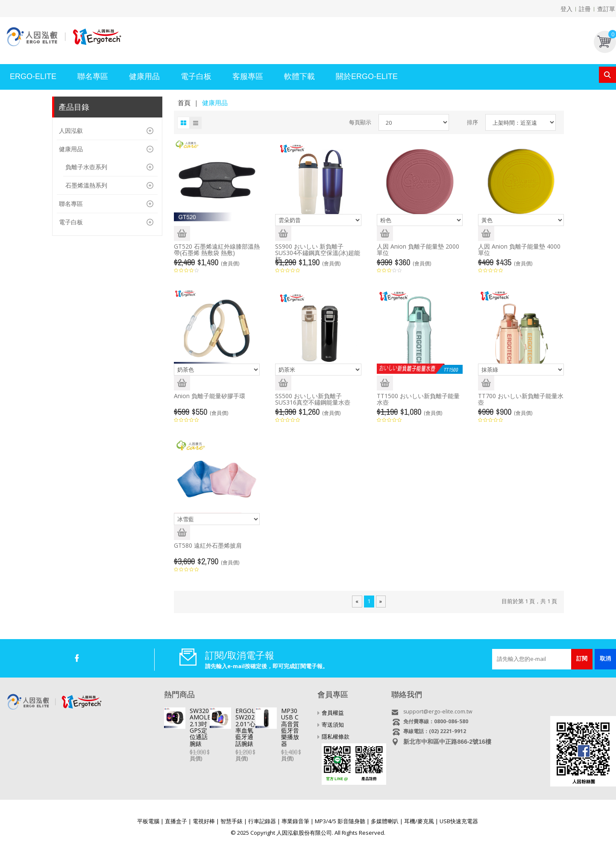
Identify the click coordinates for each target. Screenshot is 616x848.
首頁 (184, 103)
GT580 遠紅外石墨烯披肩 (208, 545)
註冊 (585, 9)
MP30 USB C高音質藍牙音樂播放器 (237, 762)
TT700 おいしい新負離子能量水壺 (521, 399)
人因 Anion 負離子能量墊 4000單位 (519, 249)
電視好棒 (204, 821)
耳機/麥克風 (419, 821)
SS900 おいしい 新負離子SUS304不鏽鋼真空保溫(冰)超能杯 (318, 253)
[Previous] (357, 602)
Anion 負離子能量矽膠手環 (210, 396)
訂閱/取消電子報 (240, 655)
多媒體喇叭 (385, 821)
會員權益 (333, 713)
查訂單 (606, 9)
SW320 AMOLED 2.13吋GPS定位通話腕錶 (246, 711)
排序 (472, 122)
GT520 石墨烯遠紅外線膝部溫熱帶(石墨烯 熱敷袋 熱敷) (217, 249)
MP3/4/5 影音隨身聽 (340, 821)
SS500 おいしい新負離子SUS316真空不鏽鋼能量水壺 (313, 399)
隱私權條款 (336, 736)
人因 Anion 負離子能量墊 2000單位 (418, 249)
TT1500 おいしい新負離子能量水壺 (418, 399)
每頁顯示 (360, 122)
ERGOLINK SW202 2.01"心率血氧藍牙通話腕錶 (250, 739)
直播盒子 (176, 821)
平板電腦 (148, 821)
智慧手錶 (232, 821)
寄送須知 (333, 725)
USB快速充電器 (459, 821)
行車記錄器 (262, 821)
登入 (566, 9)
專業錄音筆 (295, 821)
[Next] (381, 602)
